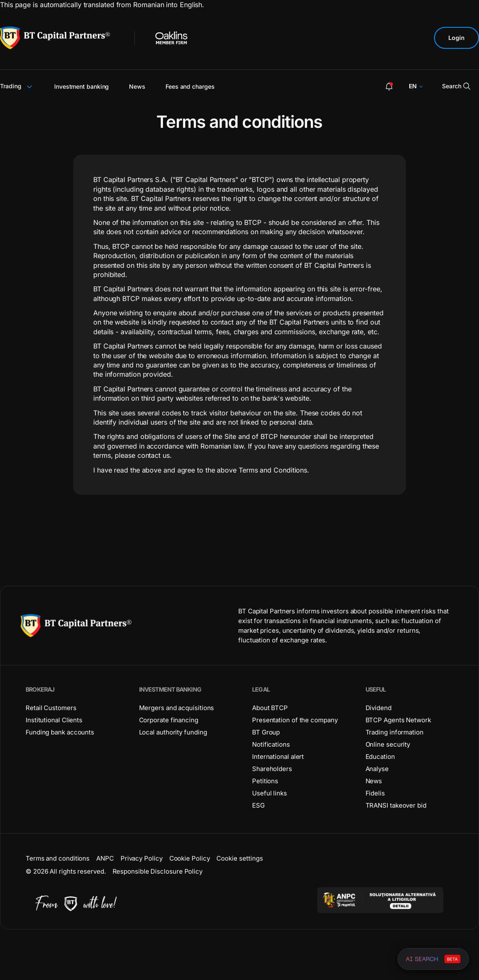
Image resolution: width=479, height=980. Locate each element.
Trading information (395, 732)
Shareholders (272, 769)
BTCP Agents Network (398, 720)
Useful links (270, 793)
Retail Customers (51, 708)
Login (457, 38)
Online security (388, 744)
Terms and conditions (58, 858)
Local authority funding (173, 732)
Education (380, 757)
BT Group (266, 732)
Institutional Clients (54, 720)
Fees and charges (190, 86)
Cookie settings (240, 858)
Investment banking (82, 86)
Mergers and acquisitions (177, 708)
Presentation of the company (295, 720)
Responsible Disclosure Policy (158, 871)
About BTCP (270, 708)
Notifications (271, 744)
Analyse (377, 769)
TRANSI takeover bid (396, 805)
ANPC (105, 858)
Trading (17, 86)
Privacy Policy (142, 858)
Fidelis (375, 793)
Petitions (265, 781)
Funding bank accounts (60, 732)
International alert (278, 757)
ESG (258, 805)
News (137, 86)
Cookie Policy (190, 858)
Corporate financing (169, 720)
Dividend (379, 708)
